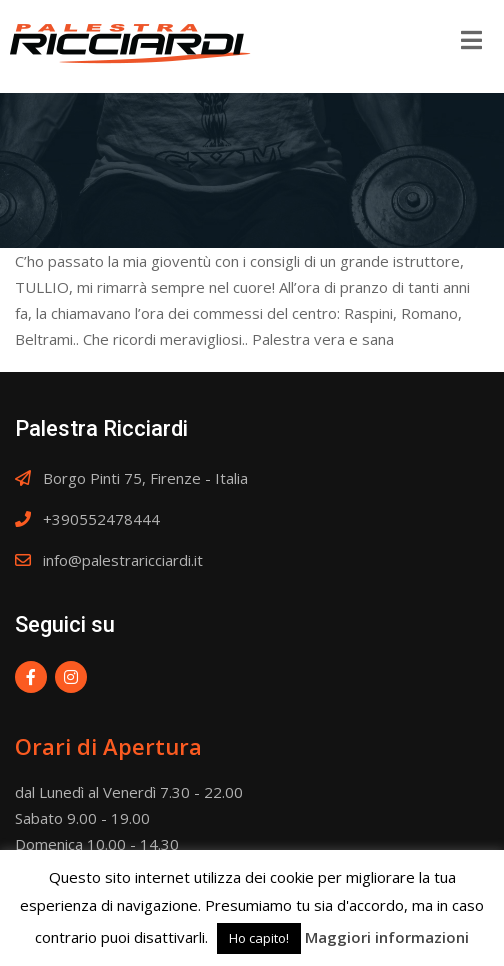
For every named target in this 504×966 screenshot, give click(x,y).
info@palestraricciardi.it (123, 560)
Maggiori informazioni (387, 937)
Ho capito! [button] (259, 938)
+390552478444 (101, 519)
